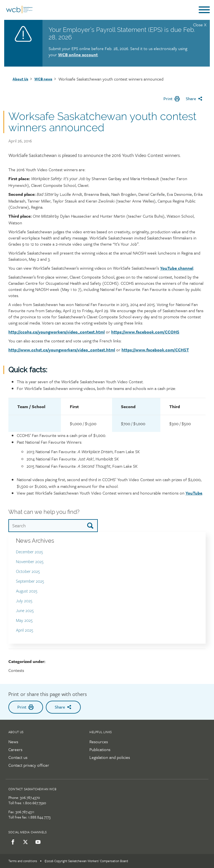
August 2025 (27, 591)
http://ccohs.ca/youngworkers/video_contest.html (57, 332)
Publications (100, 749)
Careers (15, 749)
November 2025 (30, 562)
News (13, 742)
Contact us (18, 757)
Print (172, 99)
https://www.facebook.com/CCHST (155, 350)
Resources (99, 742)
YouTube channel (177, 268)
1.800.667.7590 (35, 803)
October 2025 (28, 572)
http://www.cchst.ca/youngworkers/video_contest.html (62, 350)
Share (194, 98)
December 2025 (29, 552)
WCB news (43, 79)
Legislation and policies (110, 757)
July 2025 (24, 601)
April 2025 (25, 630)
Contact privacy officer (29, 765)
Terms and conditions (23, 861)
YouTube (194, 493)
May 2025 (24, 621)
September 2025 (30, 581)
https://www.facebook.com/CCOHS (145, 332)
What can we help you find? (44, 512)
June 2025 (25, 611)
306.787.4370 (30, 798)
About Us (20, 79)
